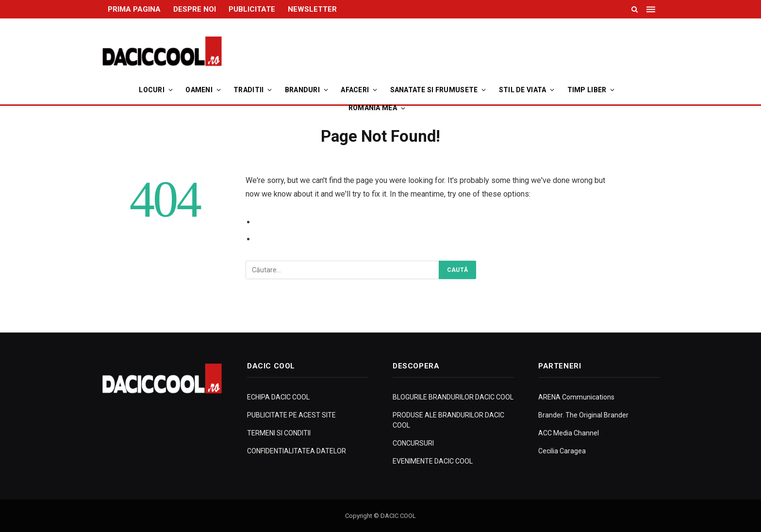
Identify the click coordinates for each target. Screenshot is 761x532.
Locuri (152, 90)
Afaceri (355, 90)
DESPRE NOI (195, 9)
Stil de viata (523, 90)
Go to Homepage (286, 239)
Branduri (302, 90)
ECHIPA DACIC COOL (278, 397)
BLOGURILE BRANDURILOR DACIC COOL (453, 397)
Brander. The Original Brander (583, 415)
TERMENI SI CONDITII (279, 433)
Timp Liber (587, 90)
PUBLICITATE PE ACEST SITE (291, 415)
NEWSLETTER (312, 9)
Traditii (248, 90)
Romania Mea (373, 108)
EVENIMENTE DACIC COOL (433, 461)
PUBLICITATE (252, 9)
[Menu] (652, 9)
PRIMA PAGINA (134, 9)
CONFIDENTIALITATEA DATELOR (297, 451)
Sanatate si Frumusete (434, 90)
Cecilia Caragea (562, 451)
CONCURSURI (413, 443)
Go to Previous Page (293, 222)
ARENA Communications (576, 397)
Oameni (199, 90)
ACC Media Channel (569, 433)
